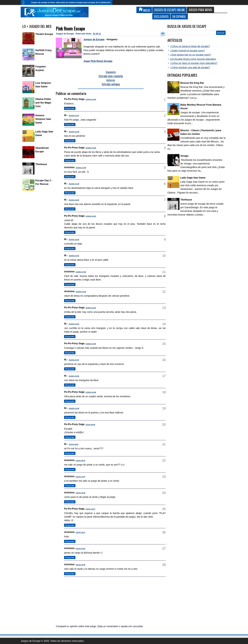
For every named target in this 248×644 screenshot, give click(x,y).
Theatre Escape (44, 34)
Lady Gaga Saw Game (193, 178)
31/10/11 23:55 (91, 344)
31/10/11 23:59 (74, 408)
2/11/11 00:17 (80, 532)
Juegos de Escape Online (169, 10)
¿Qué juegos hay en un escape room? (190, 55)
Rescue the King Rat (192, 83)
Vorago (184, 156)
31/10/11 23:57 (74, 360)
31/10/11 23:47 (74, 116)
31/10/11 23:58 (74, 376)
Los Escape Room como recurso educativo (193, 59)
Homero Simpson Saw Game (43, 119)
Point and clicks (84, 34)
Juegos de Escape (65, 34)
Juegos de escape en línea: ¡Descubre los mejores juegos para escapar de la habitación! (71, 2)
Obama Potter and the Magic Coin (43, 103)
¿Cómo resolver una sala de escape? (190, 67)
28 (163, 34)
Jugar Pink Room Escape (98, 61)
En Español (179, 16)
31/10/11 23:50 (91, 216)
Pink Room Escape (70, 28)
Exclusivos (161, 16)
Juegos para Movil (200, 10)
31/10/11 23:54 (74, 324)
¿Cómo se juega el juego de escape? (190, 46)
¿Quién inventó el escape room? (187, 51)
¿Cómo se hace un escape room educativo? (194, 63)
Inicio (25, 2)
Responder (70, 108)
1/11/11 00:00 (90, 425)
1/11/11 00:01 (80, 461)
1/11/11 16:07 (90, 509)
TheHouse (41, 164)
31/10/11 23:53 (81, 292)
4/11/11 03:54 (80, 549)
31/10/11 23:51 (74, 256)
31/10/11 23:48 (74, 132)
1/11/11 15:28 (80, 493)
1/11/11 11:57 (80, 477)
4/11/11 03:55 (80, 565)
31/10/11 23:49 (74, 200)
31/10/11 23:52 (81, 272)
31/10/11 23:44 (91, 99)
